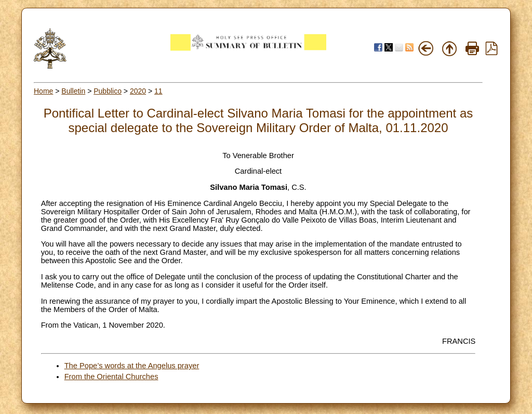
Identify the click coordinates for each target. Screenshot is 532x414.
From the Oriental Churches (111, 377)
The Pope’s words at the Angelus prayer (132, 366)
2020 (138, 91)
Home (43, 91)
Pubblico (108, 91)
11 (158, 91)
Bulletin (73, 91)
